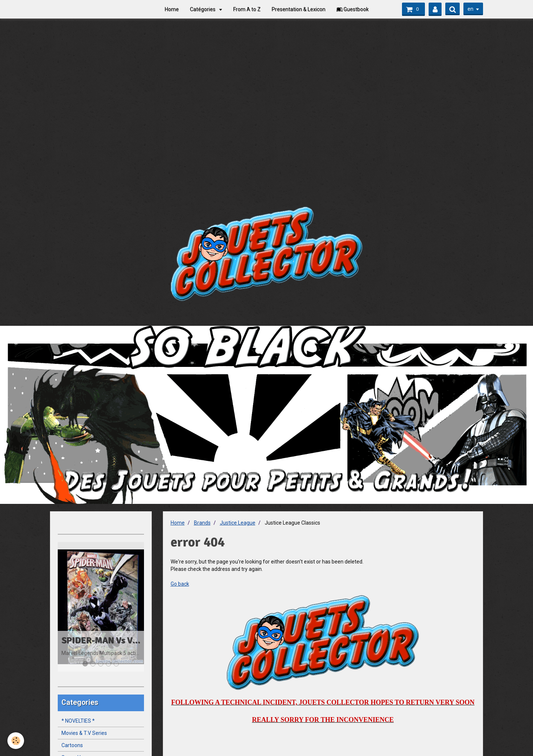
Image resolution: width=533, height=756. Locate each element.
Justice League (238, 523)
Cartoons (72, 745)
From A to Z (247, 9)
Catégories (203, 9)
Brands (202, 523)
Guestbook (353, 9)
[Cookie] (16, 741)
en (470, 9)
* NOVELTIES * (78, 721)
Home (172, 9)
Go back (180, 584)
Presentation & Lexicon (299, 9)
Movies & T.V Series (84, 733)
